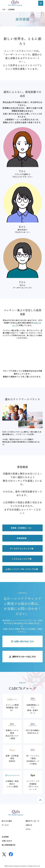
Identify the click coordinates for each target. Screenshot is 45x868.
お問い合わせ (7, 841)
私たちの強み (7, 821)
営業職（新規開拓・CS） (22, 528)
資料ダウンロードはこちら (24, 657)
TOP (4, 9)
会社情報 (5, 837)
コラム (28, 829)
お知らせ (29, 825)
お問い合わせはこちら (24, 641)
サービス (5, 825)
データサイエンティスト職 (22, 548)
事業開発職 (22, 538)
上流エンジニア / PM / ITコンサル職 (22, 569)
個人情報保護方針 (9, 845)
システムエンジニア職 (22, 559)
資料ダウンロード (32, 821)
